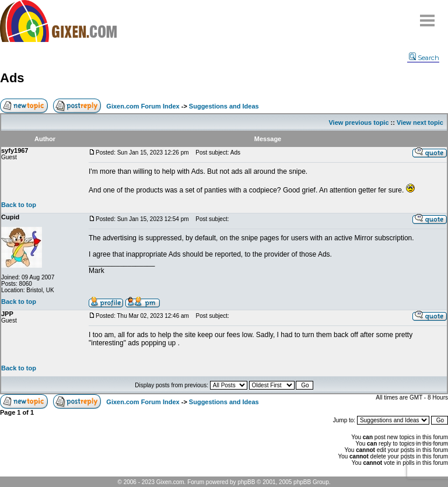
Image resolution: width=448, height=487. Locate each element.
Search (424, 58)
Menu (428, 16)
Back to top (19, 205)
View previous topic (358, 122)
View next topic (420, 122)
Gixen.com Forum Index (143, 106)
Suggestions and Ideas (224, 106)
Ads (12, 78)
